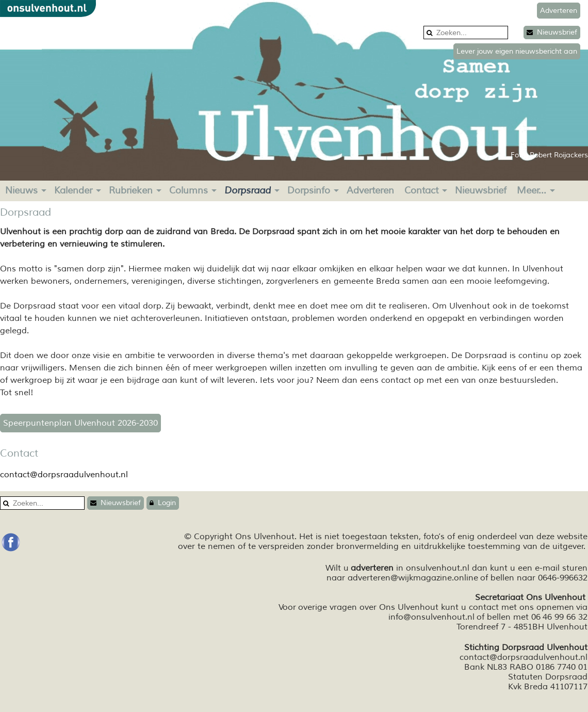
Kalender (73, 190)
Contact (421, 190)
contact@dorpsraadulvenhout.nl (64, 475)
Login (163, 503)
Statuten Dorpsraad (548, 677)
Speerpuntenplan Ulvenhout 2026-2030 (80, 423)
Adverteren (370, 190)
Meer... (532, 190)
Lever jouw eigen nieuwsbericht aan (517, 51)
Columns (189, 190)
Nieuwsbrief (552, 32)
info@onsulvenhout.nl (431, 617)
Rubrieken (131, 190)
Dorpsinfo (309, 190)
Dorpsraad (248, 190)
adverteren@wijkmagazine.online (413, 578)
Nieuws (21, 190)
